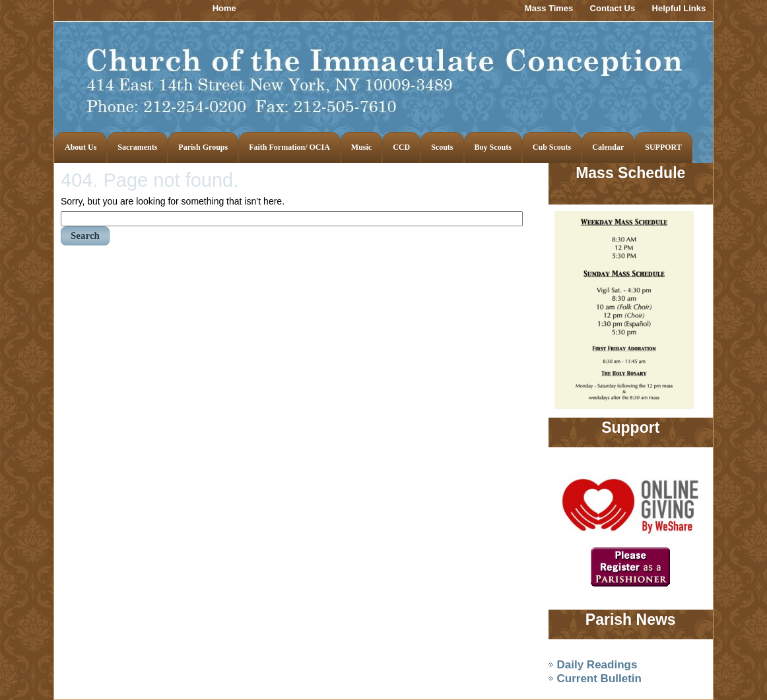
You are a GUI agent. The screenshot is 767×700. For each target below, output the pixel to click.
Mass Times (549, 8)
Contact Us (613, 8)
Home (224, 8)
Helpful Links (679, 8)
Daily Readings (597, 665)
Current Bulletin (599, 679)
